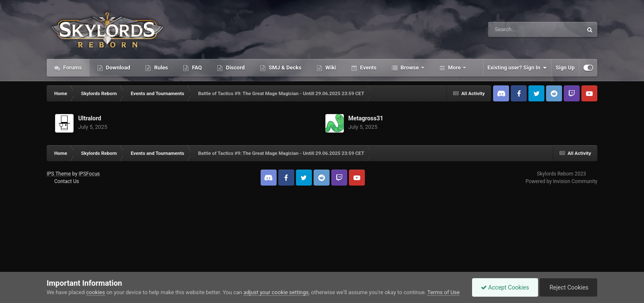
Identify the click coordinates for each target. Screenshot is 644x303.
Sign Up (565, 68)
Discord (235, 68)
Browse (410, 68)
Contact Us (67, 181)
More (455, 68)
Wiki (330, 68)
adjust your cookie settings (276, 292)
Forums (72, 68)
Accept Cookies (505, 287)
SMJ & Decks (284, 68)
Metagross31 (366, 118)
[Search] (514, 29)
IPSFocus (89, 174)
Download (117, 68)
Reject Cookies (568, 287)
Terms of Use (444, 292)
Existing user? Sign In (517, 68)
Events (367, 68)
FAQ (196, 68)
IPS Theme (59, 174)
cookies (96, 292)
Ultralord (90, 118)
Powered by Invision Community (561, 181)
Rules (160, 68)
